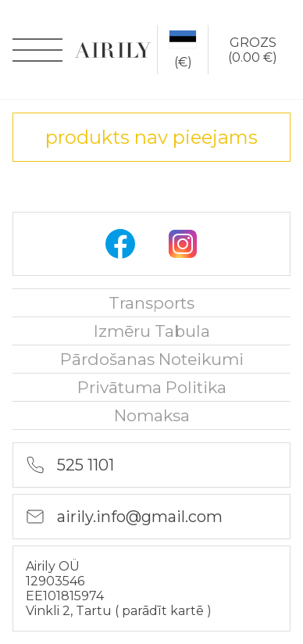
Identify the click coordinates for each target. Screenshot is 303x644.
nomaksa (152, 415)
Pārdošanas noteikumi (152, 359)
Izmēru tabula (152, 331)
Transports (151, 303)
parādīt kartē (164, 611)
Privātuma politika (152, 387)
